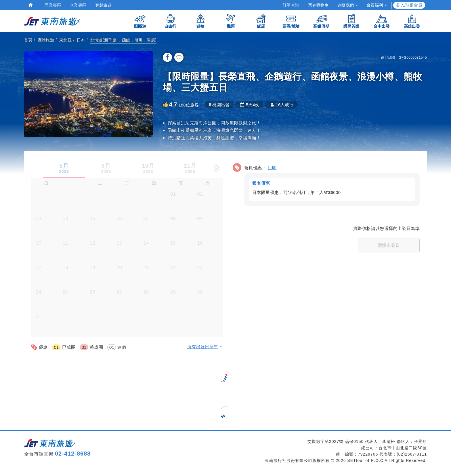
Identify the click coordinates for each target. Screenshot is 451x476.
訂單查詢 (291, 5)
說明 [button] (272, 167)
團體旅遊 (46, 40)
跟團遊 (140, 21)
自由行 (170, 21)
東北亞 (65, 40)
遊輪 (200, 21)
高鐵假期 (321, 21)
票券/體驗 (291, 21)
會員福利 (377, 5)
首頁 (28, 40)
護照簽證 (351, 21)
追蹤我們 (348, 5)
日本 (81, 40)
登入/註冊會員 (409, 5)
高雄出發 (412, 21)
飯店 (261, 21)
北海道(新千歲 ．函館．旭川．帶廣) (123, 40)
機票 (231, 21)
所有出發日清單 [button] (205, 346)
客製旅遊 (104, 5)
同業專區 (53, 5)
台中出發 (382, 21)
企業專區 (78, 5)
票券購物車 (318, 5)
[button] (326, 183)
